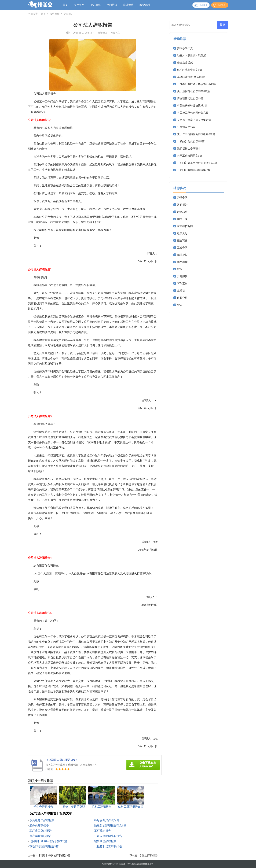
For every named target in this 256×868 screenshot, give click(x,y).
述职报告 (182, 205)
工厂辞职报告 (103, 831)
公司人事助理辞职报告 (108, 836)
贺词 (180, 305)
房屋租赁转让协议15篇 (190, 98)
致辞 (180, 269)
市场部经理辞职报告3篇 (44, 846)
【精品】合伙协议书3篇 (191, 141)
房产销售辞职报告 (41, 836)
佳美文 (122, 864)
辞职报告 (68, 14)
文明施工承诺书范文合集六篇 (194, 120)
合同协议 (112, 5)
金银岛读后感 (185, 63)
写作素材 (182, 283)
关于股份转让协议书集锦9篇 (193, 91)
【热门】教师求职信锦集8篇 (193, 170)
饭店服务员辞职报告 (42, 820)
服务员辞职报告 (39, 825)
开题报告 (182, 276)
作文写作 (182, 262)
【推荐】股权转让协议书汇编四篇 (197, 84)
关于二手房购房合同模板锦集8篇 (196, 134)
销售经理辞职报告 (105, 841)
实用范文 (79, 5)
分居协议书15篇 (186, 127)
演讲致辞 (128, 5)
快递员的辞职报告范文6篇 (110, 825)
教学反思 (182, 233)
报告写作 (96, 5)
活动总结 (182, 212)
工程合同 (182, 248)
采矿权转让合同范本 (189, 149)
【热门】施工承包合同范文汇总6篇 (197, 163)
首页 (65, 5)
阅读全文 (103, 33)
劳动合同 (182, 198)
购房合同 (182, 219)
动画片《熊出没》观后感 (191, 56)
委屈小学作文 (185, 48)
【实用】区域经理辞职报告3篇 (48, 841)
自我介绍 (182, 298)
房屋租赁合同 (185, 226)
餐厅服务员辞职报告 (107, 820)
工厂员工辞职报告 (41, 831)
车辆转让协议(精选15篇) (191, 77)
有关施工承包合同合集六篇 (193, 113)
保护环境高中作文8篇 (190, 70)
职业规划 (182, 255)
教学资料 (145, 5)
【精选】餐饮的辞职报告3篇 (54, 855)
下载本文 (115, 33)
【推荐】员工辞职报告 (108, 846)
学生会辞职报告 (149, 855)
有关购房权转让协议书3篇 (192, 106)
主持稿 (181, 291)
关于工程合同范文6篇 (190, 156)
